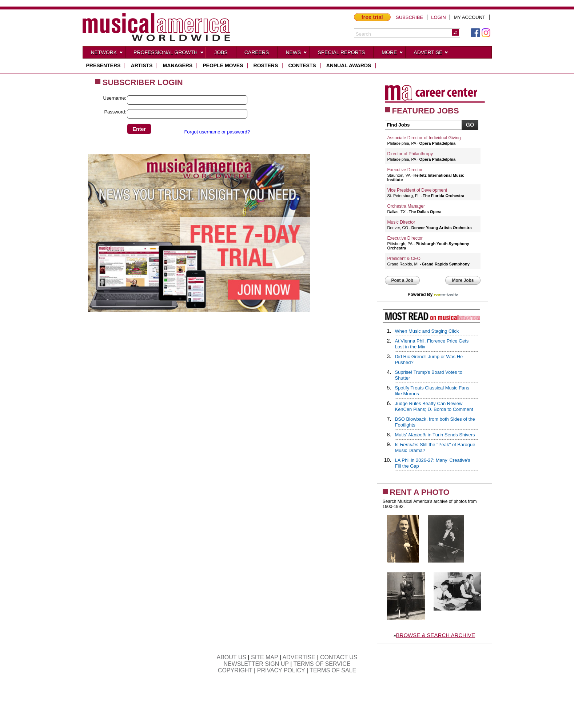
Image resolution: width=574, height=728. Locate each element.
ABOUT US (231, 657)
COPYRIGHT (235, 670)
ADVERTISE (299, 657)
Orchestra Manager (406, 206)
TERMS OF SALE (333, 670)
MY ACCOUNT (470, 17)
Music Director (401, 222)
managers (178, 65)
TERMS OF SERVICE (322, 664)
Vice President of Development (417, 190)
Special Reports (341, 52)
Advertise (431, 54)
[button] (455, 32)
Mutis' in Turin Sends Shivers (435, 435)
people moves (223, 65)
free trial (372, 17)
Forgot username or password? (217, 132)
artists (142, 65)
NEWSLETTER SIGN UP (256, 664)
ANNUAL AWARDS (349, 65)
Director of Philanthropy (410, 154)
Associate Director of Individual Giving (424, 138)
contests (302, 65)
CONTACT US (339, 657)
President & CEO (404, 259)
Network (107, 54)
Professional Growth (169, 54)
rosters (266, 65)
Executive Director (405, 170)
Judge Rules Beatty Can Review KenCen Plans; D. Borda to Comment (434, 406)
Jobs (221, 52)
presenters (103, 65)
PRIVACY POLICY (281, 670)
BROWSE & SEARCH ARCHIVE (436, 635)
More (392, 54)
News (296, 54)
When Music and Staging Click (427, 331)
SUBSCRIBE (409, 17)
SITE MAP (264, 657)
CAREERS (257, 52)
